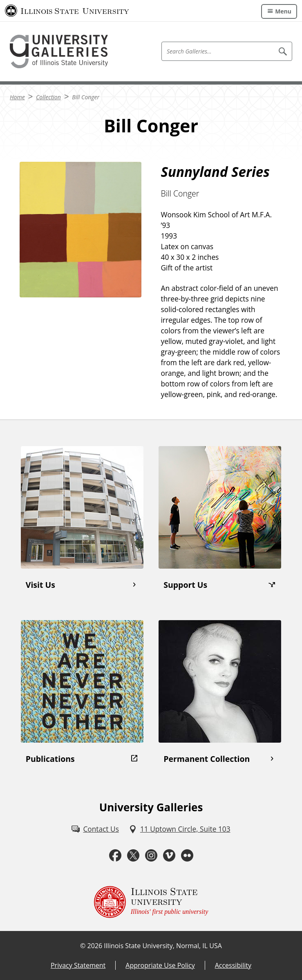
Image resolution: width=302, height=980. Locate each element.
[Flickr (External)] (187, 855)
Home (17, 97)
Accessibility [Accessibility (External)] (233, 965)
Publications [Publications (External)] (50, 759)
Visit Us (40, 585)
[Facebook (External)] (115, 855)
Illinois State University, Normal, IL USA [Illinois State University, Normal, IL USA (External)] (163, 946)
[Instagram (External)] (151, 855)
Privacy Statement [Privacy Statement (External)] (78, 965)
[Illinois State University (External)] (67, 11)
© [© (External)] (83, 946)
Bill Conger (86, 97)
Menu (283, 11)
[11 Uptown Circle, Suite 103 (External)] (180, 829)
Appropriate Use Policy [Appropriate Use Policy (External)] (160, 965)
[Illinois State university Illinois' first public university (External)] (151, 902)
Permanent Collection (207, 759)
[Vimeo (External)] (169, 855)
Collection (48, 97)
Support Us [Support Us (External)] (185, 585)
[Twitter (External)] (133, 855)
